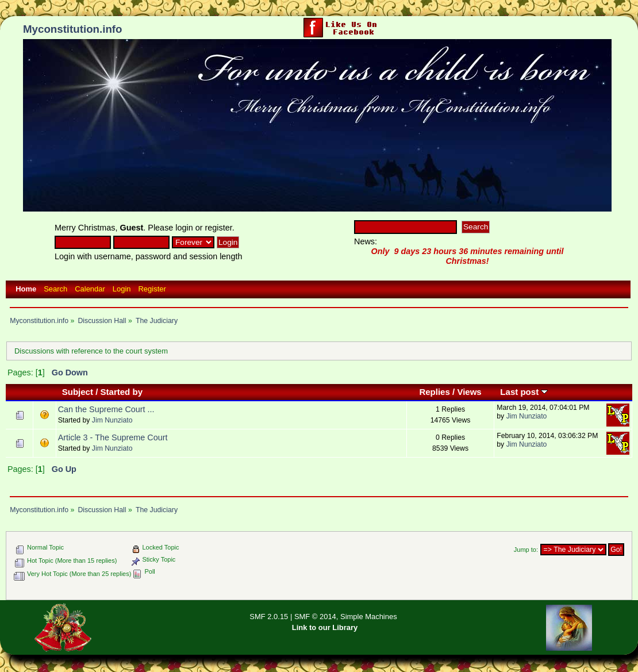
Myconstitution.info (72, 29)
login (184, 228)
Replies (434, 392)
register (219, 228)
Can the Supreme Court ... (106, 409)
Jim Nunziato (112, 420)
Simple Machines (369, 617)
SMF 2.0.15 (269, 617)
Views (469, 392)
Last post (524, 392)
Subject (78, 392)
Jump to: (526, 550)
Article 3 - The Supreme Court (113, 437)
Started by (122, 392)
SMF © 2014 (315, 617)
